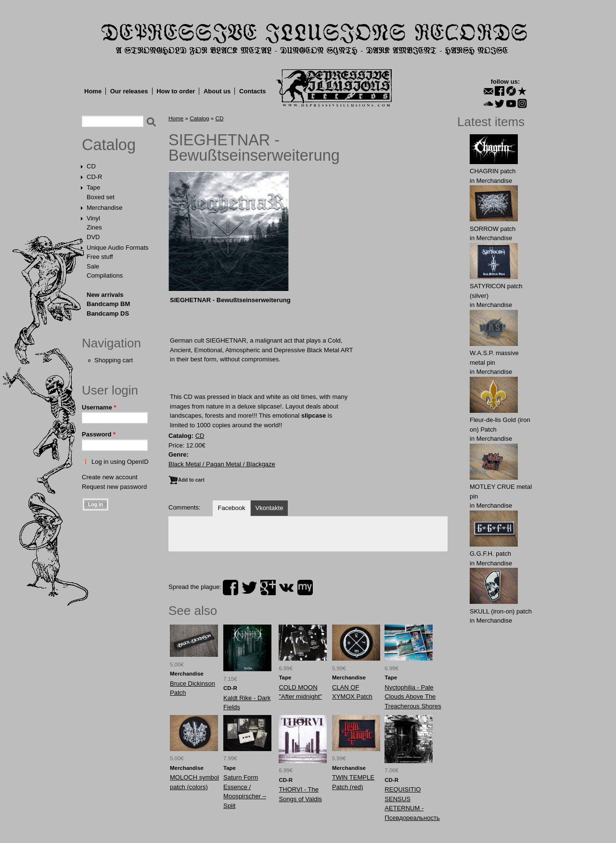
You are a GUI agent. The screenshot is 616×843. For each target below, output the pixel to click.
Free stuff (100, 257)
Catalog (109, 145)
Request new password (114, 487)
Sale (93, 266)
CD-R (95, 177)
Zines (94, 227)
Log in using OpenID (120, 462)
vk (286, 588)
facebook (231, 588)
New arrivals (105, 295)
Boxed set (101, 197)
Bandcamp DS (108, 313)
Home (93, 91)
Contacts (253, 91)
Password (99, 434)
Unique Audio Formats (118, 248)
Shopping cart (114, 360)
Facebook (231, 508)
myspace (305, 588)
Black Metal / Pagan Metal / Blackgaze (222, 464)
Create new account (110, 477)
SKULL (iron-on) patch (501, 611)
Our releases (129, 91)
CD (91, 166)
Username (99, 407)
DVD (93, 237)
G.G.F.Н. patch (490, 554)
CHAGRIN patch (493, 171)
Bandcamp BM (108, 304)
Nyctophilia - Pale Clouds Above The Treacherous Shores (413, 697)
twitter (249, 588)
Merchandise (104, 208)
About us (217, 91)
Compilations (105, 275)
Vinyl (93, 218)
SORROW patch (493, 229)
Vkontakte (269, 508)
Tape (93, 187)
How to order (176, 91)
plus (268, 588)
